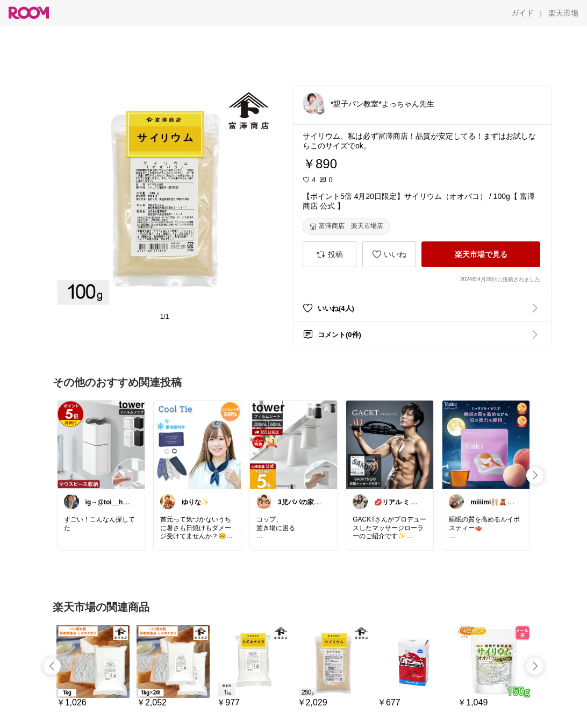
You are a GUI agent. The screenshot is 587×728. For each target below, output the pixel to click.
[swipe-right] (535, 475)
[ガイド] (522, 13)
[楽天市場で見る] (481, 254)
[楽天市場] (563, 13)
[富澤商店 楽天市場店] (346, 226)
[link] (101, 444)
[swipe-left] (52, 666)
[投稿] (330, 254)
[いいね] (389, 254)
